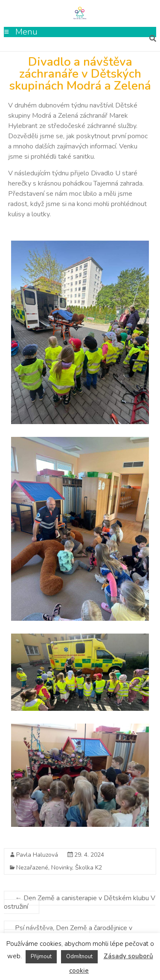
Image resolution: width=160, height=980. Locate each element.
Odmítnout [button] (79, 957)
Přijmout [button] (41, 957)
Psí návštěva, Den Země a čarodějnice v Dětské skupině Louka (68, 932)
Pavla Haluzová (37, 855)
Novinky (62, 868)
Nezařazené (32, 868)
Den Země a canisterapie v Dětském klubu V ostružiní (80, 902)
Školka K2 (89, 868)
